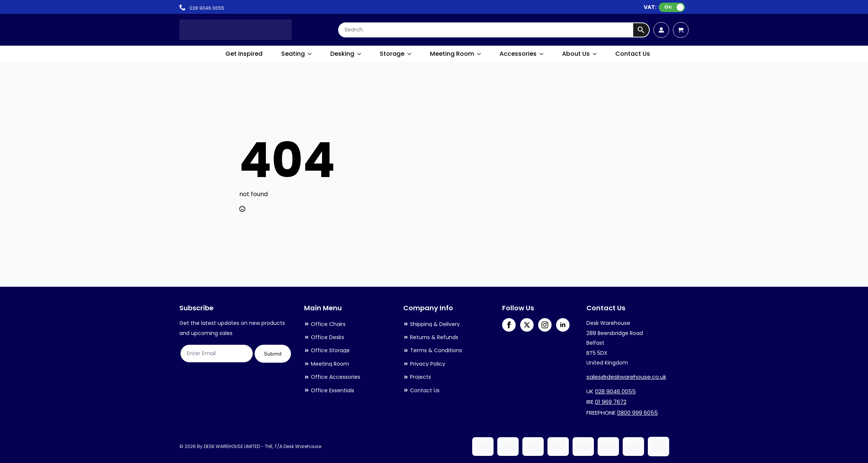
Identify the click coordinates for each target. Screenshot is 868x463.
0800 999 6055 (638, 413)
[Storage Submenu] (410, 54)
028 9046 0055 (615, 391)
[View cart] (681, 30)
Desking (342, 54)
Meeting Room (452, 54)
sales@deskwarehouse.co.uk (626, 377)
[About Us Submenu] (595, 54)
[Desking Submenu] (359, 54)
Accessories (518, 54)
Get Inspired (244, 54)
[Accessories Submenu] (542, 54)
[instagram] (545, 325)
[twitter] (527, 325)
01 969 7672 (611, 402)
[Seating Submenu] (310, 54)
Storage (392, 54)
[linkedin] (563, 325)
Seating (293, 54)
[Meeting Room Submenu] (479, 54)
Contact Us (633, 54)
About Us (576, 54)
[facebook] (509, 325)
